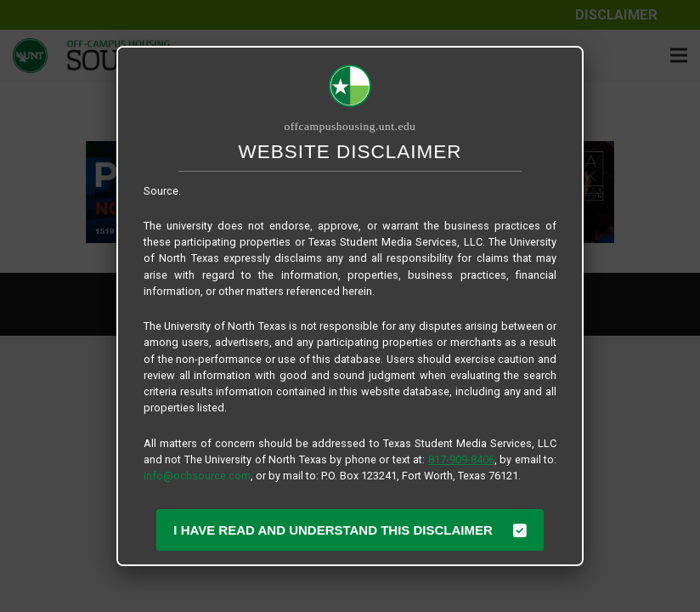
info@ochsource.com (197, 476)
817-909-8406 (461, 459)
